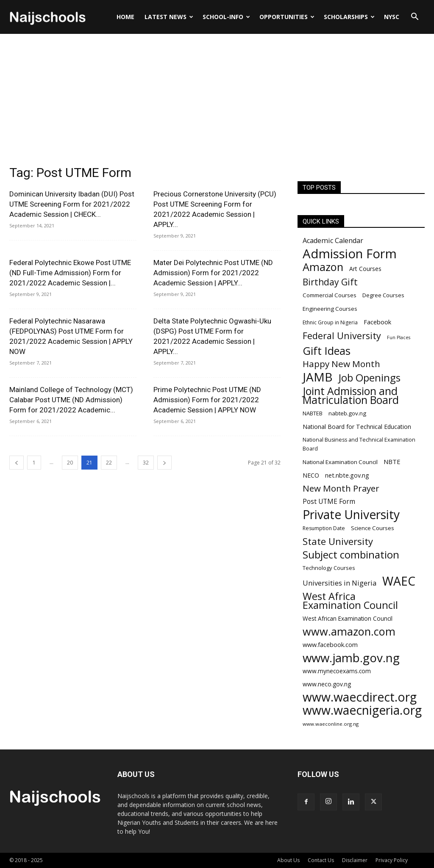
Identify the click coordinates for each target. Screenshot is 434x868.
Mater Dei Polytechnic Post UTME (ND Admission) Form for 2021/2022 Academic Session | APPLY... (213, 273)
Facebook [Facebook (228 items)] (377, 322)
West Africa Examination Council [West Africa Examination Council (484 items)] (350, 601)
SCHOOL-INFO (226, 17)
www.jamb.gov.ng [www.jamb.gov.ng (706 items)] (351, 658)
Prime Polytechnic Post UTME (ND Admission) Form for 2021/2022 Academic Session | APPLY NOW (207, 400)
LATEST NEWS (169, 17)
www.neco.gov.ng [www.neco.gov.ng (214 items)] (327, 684)
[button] (415, 18)
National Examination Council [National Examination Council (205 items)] (340, 462)
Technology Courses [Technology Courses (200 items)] (329, 568)
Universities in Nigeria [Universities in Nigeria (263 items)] (339, 583)
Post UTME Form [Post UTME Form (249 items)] (329, 502)
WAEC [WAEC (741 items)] (399, 581)
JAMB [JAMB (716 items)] (318, 377)
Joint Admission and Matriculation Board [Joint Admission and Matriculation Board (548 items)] (351, 395)
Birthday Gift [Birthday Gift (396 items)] (330, 282)
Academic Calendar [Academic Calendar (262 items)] (333, 241)
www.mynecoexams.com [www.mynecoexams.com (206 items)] (337, 671)
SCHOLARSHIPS (349, 17)
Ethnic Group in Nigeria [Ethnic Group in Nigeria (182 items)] (330, 322)
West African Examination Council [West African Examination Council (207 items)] (348, 618)
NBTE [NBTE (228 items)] (392, 462)
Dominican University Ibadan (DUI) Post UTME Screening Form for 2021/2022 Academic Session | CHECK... (72, 204)
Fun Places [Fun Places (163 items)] (399, 337)
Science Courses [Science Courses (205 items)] (373, 528)
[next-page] (164, 463)
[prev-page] (17, 463)
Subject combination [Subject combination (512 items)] (351, 554)
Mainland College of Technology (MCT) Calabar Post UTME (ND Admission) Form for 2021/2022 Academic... (71, 400)
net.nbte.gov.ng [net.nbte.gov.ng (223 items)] (347, 475)
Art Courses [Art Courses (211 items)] (365, 269)
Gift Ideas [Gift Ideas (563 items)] (327, 351)
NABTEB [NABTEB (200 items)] (313, 413)
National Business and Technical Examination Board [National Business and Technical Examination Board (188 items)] (359, 444)
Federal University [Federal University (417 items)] (342, 336)
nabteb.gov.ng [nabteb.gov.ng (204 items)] (347, 413)
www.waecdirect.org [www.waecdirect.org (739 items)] (360, 697)
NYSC (392, 17)
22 (109, 463)
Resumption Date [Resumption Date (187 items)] (324, 528)
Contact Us (321, 860)
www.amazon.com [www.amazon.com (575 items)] (349, 632)
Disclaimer (355, 860)
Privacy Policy (392, 860)
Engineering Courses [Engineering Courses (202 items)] (330, 309)
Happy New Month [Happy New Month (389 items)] (341, 364)
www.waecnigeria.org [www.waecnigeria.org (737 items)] (362, 710)
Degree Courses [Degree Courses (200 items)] (383, 295)
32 (146, 463)
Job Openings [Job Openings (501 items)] (370, 378)
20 (70, 463)
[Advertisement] (217, 97)
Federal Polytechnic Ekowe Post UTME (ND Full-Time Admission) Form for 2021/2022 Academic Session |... (70, 273)
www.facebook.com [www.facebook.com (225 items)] (330, 645)
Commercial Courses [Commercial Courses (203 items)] (330, 295)
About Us (288, 860)
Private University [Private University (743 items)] (351, 515)
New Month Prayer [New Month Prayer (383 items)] (341, 488)
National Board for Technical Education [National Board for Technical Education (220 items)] (357, 427)
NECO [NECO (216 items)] (311, 475)
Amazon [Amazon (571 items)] (323, 267)
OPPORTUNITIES (287, 17)
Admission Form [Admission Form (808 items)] (350, 254)
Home (125, 17)
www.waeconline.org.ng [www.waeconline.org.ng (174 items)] (331, 724)
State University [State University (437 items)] (338, 541)
